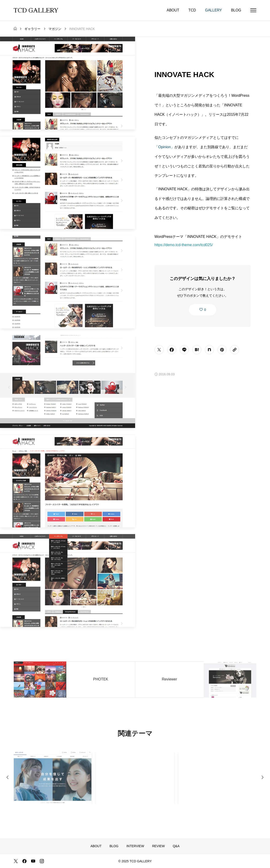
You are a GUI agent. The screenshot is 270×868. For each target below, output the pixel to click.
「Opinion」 (164, 147)
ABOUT (173, 10)
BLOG (236, 10)
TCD (192, 10)
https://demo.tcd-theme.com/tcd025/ (184, 245)
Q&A (176, 846)
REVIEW (158, 846)
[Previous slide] (7, 779)
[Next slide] (263, 779)
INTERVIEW (135, 846)
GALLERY (214, 10)
